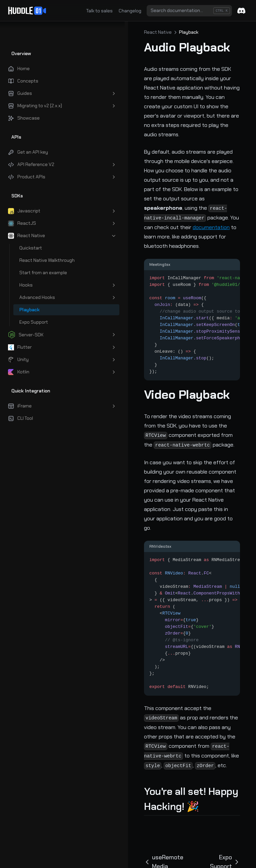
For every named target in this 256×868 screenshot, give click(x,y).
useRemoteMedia (129, 754)
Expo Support (218, 754)
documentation (120, 190)
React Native (115, 32)
